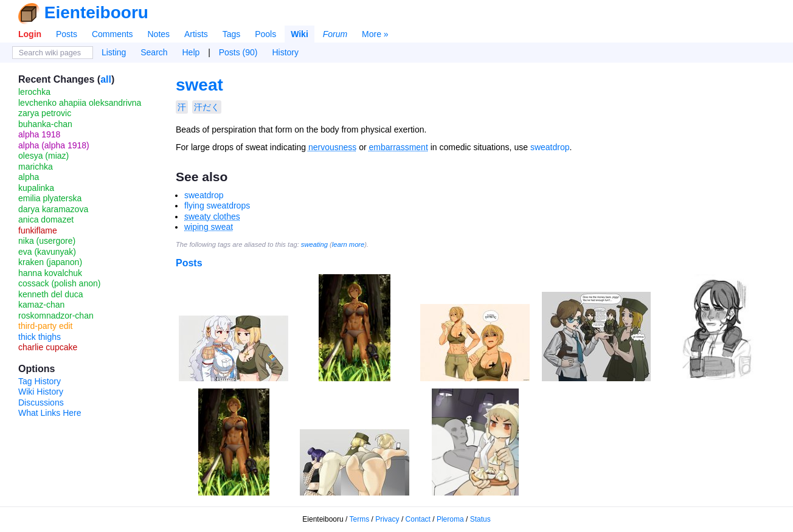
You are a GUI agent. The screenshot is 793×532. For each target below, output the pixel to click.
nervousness (332, 147)
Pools (265, 34)
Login (30, 34)
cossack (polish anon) (59, 283)
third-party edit (45, 326)
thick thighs (40, 337)
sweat (199, 85)
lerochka (34, 92)
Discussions (41, 402)
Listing (114, 52)
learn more (348, 244)
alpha (29, 177)
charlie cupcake (48, 347)
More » (375, 34)
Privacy (387, 519)
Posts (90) (238, 52)
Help (191, 52)
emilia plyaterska (50, 198)
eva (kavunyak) (47, 252)
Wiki (300, 34)
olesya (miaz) (43, 156)
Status (480, 519)
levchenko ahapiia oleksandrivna (80, 103)
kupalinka (36, 188)
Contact (418, 519)
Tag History (40, 381)
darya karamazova (53, 209)
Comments (113, 34)
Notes (158, 34)
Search (154, 52)
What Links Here (50, 413)
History (285, 52)
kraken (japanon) (50, 262)
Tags (232, 34)
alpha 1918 (39, 134)
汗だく (207, 107)
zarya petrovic (45, 113)
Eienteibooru (96, 12)
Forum (335, 34)
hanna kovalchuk (50, 273)
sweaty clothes (212, 216)
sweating (314, 244)
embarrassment (399, 147)
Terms (360, 519)
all (106, 79)
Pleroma (450, 519)
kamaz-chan (41, 305)
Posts (67, 34)
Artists (196, 34)
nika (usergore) (47, 241)
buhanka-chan (45, 124)
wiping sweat (209, 227)
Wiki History (41, 392)
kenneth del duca (51, 294)
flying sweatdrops (217, 206)
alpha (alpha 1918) (54, 145)
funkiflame (38, 230)
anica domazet (46, 219)
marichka (36, 167)
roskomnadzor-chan (56, 316)
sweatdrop (550, 147)
